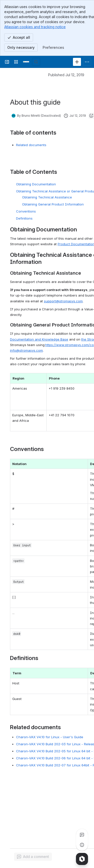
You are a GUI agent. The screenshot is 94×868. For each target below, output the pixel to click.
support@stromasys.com (63, 301)
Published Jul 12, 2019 (66, 75)
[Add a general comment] (33, 857)
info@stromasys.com (26, 350)
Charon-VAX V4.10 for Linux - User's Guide (50, 737)
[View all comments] (82, 835)
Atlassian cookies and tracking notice (35, 27)
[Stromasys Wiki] (26, 62)
